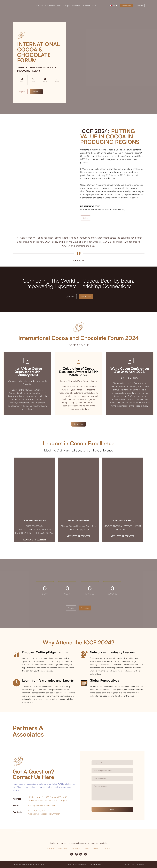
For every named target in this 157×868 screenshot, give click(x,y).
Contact (87, 6)
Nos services (50, 6)
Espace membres (73, 6)
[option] (112, 6)
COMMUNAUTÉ (63, 848)
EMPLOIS (96, 848)
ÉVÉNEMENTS (76, 848)
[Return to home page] (21, 6)
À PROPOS (50, 848)
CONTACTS (106, 848)
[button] (126, 6)
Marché (60, 6)
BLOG (87, 848)
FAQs (94, 6)
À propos (40, 6)
